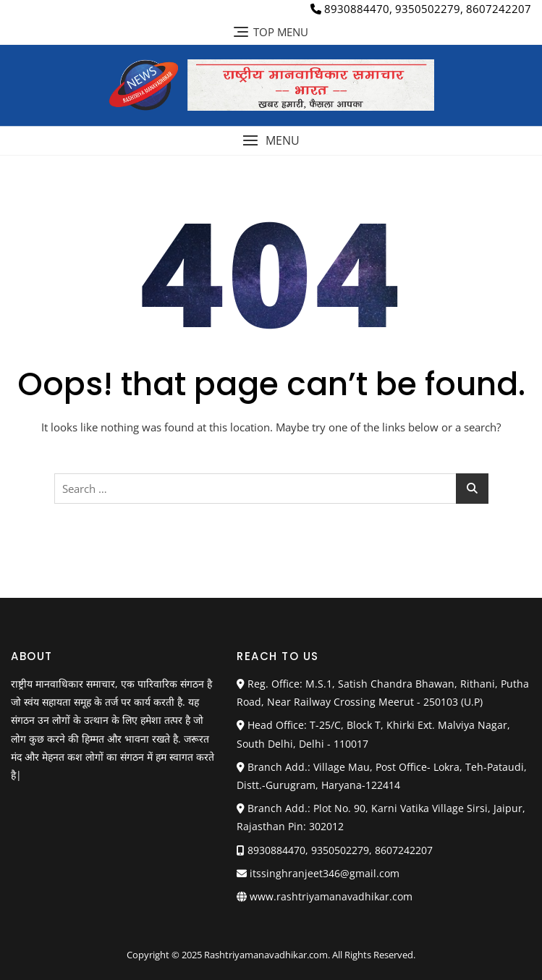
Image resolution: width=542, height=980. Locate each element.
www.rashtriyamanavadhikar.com (331, 896)
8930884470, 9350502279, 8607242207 (421, 9)
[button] (271, 141)
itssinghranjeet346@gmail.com (318, 873)
